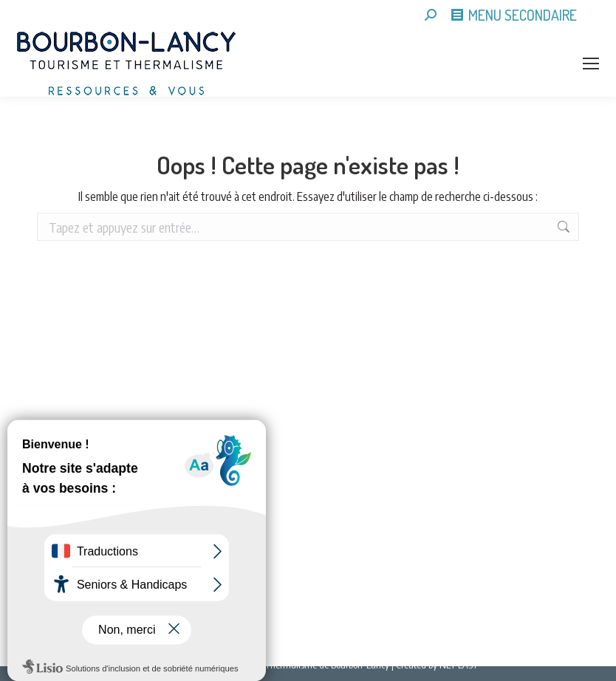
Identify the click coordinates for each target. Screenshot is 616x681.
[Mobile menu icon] (591, 64)
